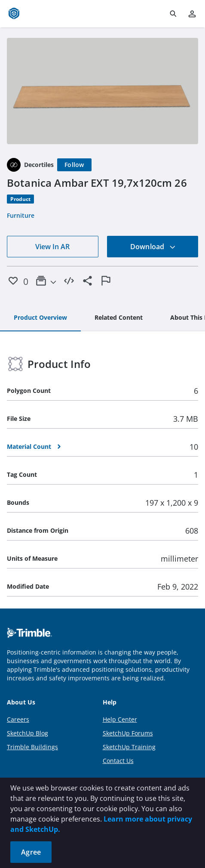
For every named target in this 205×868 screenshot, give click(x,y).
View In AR (52, 247)
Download (153, 247)
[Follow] (74, 165)
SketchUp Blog (28, 733)
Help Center (120, 719)
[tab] (40, 318)
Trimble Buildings (32, 747)
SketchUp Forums (128, 733)
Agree (31, 852)
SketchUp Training (129, 747)
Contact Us (118, 761)
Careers (18, 719)
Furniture (21, 215)
